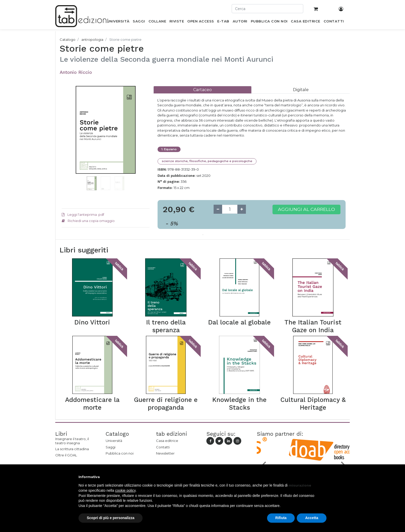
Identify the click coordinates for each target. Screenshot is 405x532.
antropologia (92, 39)
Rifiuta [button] (281, 518)
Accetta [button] (312, 518)
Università (114, 441)
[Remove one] (218, 209)
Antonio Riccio (76, 72)
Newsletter (165, 453)
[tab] (202, 90)
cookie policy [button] (125, 490)
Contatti (163, 447)
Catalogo (68, 39)
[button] (68, 138)
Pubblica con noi (120, 453)
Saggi (111, 447)
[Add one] (242, 209)
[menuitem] (118, 22)
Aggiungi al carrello (306, 209)
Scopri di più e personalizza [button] (111, 518)
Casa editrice (167, 441)
